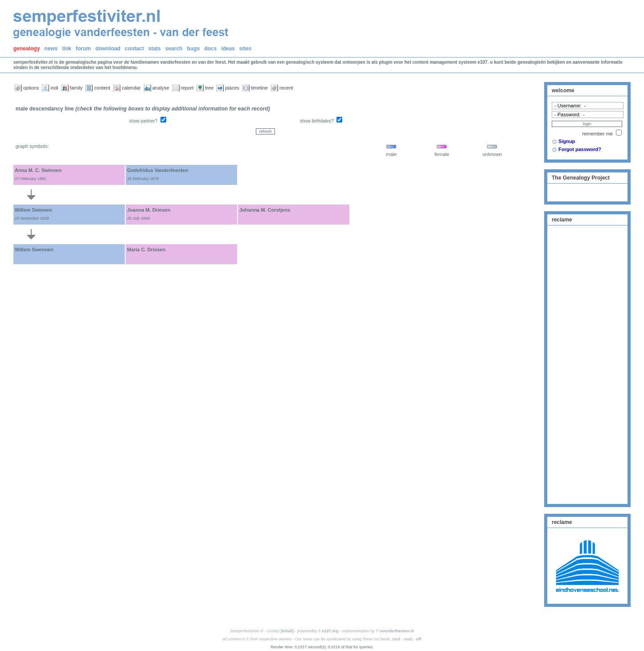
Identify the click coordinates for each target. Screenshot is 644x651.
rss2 (408, 639)
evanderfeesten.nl (397, 631)
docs (210, 49)
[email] (287, 631)
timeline (259, 88)
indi (54, 88)
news (51, 49)
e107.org (330, 631)
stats (155, 49)
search (174, 49)
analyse (161, 88)
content (102, 88)
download (108, 49)
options (31, 88)
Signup (567, 141)
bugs (193, 49)
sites (245, 49)
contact (134, 49)
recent (286, 88)
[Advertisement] (587, 364)
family (76, 88)
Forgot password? (580, 149)
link (67, 49)
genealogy (27, 49)
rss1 (396, 639)
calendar (131, 88)
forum (83, 49)
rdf (418, 639)
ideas (228, 49)
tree (209, 88)
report (187, 88)
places (232, 88)
